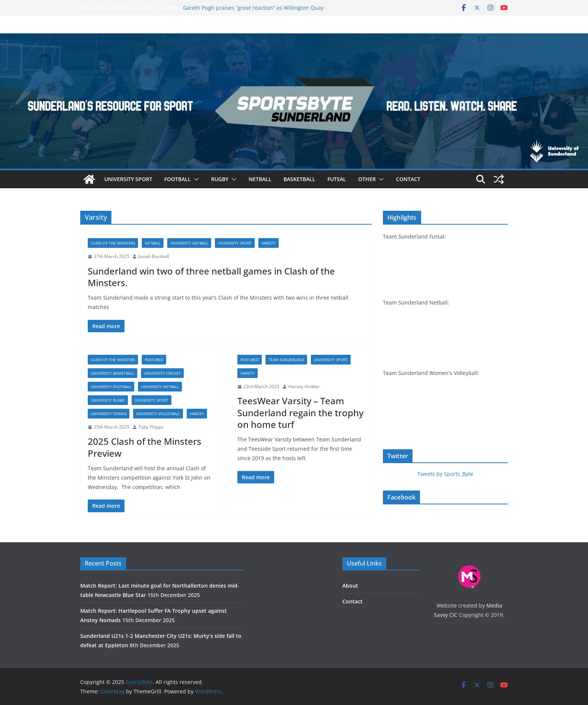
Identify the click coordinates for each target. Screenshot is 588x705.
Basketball (299, 179)
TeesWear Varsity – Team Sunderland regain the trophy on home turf (300, 412)
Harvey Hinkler (304, 386)
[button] (195, 179)
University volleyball (158, 414)
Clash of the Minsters (113, 243)
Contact (408, 179)
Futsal (337, 179)
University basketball (112, 373)
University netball (189, 243)
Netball (260, 179)
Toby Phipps (151, 427)
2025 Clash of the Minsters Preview (145, 447)
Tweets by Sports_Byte (445, 474)
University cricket (162, 373)
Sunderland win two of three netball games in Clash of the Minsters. (211, 277)
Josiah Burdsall (154, 256)
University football (111, 387)
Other (367, 179)
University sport (128, 179)
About (350, 586)
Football (178, 179)
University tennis (109, 414)
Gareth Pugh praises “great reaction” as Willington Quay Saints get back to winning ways (253, 11)
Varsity (268, 243)
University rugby (108, 400)
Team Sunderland (286, 360)
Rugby (220, 179)
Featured (154, 360)
